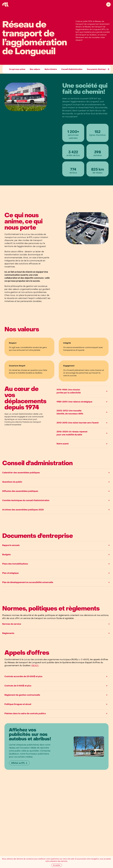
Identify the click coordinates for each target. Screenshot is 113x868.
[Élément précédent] (108, 69)
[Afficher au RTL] (19, 763)
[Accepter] (57, 865)
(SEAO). (35, 666)
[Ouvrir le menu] (108, 4)
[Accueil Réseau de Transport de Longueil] (5, 4)
